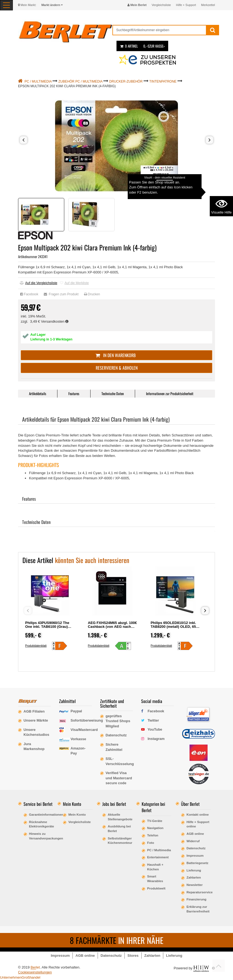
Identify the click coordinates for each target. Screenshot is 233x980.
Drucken (92, 294)
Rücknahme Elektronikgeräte (41, 824)
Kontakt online (198, 814)
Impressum (195, 855)
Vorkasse (78, 739)
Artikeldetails (38, 393)
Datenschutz (196, 848)
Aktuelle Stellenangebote (120, 817)
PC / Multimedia (38, 81)
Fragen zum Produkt (61, 294)
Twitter (153, 720)
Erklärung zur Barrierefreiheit (198, 909)
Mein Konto (77, 814)
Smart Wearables (155, 879)
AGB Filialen (34, 711)
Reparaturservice (199, 892)
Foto (151, 843)
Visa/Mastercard (84, 730)
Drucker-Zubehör (126, 81)
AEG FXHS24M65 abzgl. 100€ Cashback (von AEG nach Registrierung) (112, 627)
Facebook (29, 294)
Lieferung (194, 870)
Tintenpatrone (163, 81)
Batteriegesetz (197, 863)
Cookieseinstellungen (35, 972)
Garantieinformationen (41, 814)
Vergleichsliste (161, 5)
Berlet (35, 967)
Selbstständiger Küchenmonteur (120, 841)
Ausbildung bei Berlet (119, 829)
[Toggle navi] (6, 5)
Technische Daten (113, 393)
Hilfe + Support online (198, 824)
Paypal (76, 711)
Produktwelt (156, 888)
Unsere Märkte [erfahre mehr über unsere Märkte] (36, 720)
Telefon (153, 835)
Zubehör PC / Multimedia (81, 81)
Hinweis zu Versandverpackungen (41, 836)
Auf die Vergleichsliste (38, 283)
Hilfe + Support (186, 5)
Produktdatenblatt (36, 646)
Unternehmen (11, 977)
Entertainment (158, 857)
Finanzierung (196, 899)
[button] (24, 140)
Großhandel (31, 977)
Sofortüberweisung (87, 720)
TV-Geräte (155, 821)
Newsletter (195, 885)
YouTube (155, 729)
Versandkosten (55, 321)
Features (74, 393)
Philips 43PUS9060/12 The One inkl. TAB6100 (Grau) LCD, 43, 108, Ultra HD (47, 627)
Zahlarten (194, 877)
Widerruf (193, 841)
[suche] (159, 30)
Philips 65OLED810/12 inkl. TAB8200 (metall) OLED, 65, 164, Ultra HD (174, 627)
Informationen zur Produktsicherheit (170, 393)
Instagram (156, 739)
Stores (133, 956)
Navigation (155, 828)
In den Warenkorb (117, 355)
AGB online (195, 834)
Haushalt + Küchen (155, 867)
